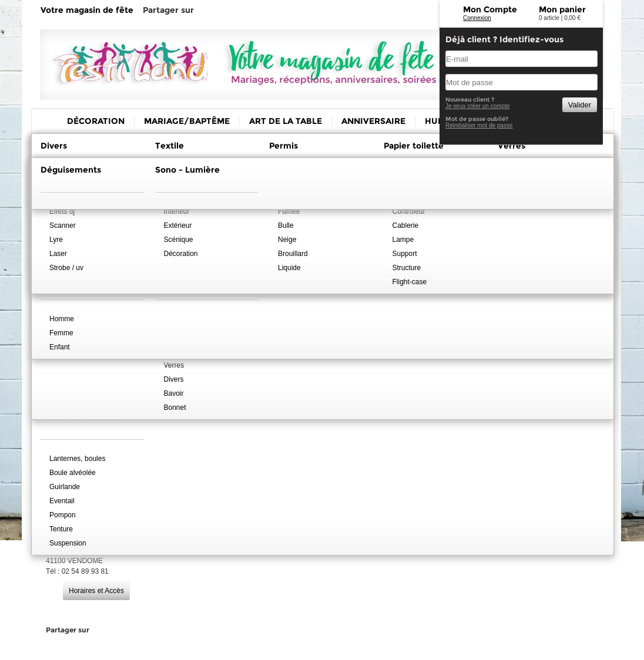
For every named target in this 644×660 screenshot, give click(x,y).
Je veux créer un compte (478, 106)
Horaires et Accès (96, 591)
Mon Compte (490, 9)
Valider (580, 105)
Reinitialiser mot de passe (479, 125)
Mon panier (562, 9)
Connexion (477, 18)
